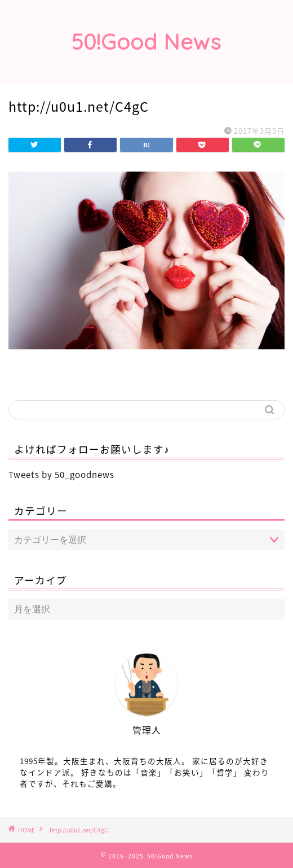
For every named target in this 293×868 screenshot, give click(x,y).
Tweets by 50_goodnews (61, 474)
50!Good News (146, 42)
